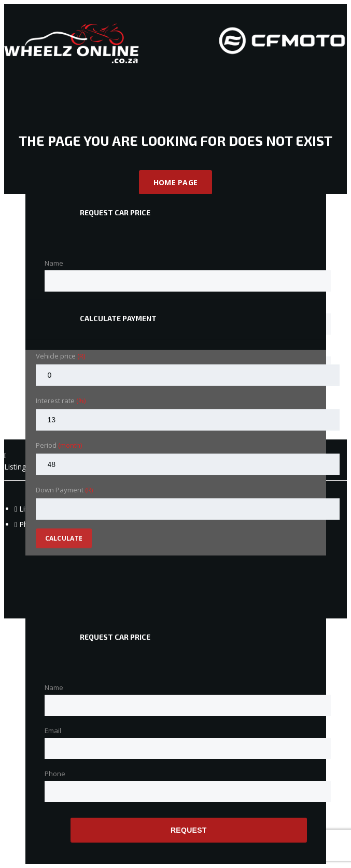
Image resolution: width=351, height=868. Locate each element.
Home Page (176, 182)
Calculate (64, 538)
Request (189, 830)
